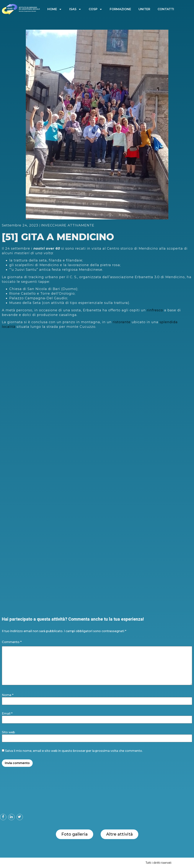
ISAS (75, 9)
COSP (96, 9)
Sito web (8, 732)
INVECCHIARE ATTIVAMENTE (68, 225)
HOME (55, 9)
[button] (3, 817)
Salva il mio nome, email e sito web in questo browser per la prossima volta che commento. (74, 751)
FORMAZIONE (120, 9)
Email (7, 714)
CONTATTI (166, 9)
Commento (12, 642)
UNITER (144, 9)
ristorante (122, 322)
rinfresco (155, 310)
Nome (8, 695)
